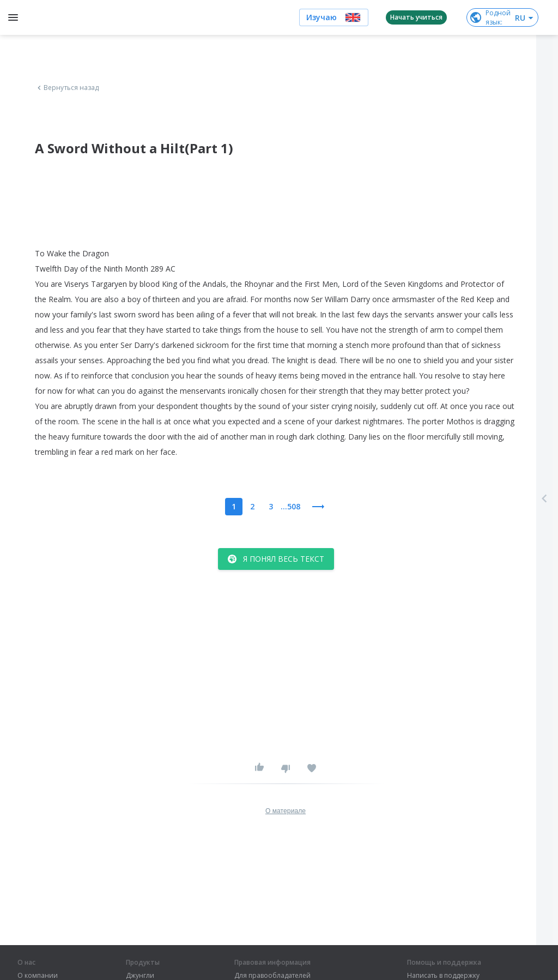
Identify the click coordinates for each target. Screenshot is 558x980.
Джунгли (140, 976)
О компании (38, 976)
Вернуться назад (67, 88)
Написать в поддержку (443, 976)
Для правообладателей (272, 976)
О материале (286, 811)
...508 (290, 506)
